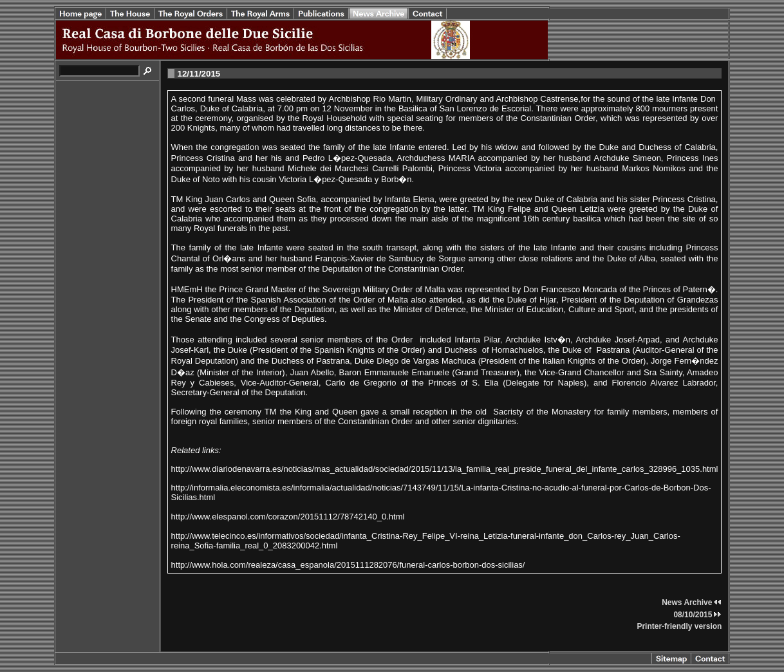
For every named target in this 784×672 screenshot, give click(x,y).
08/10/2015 (697, 615)
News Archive (692, 602)
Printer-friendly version (679, 626)
